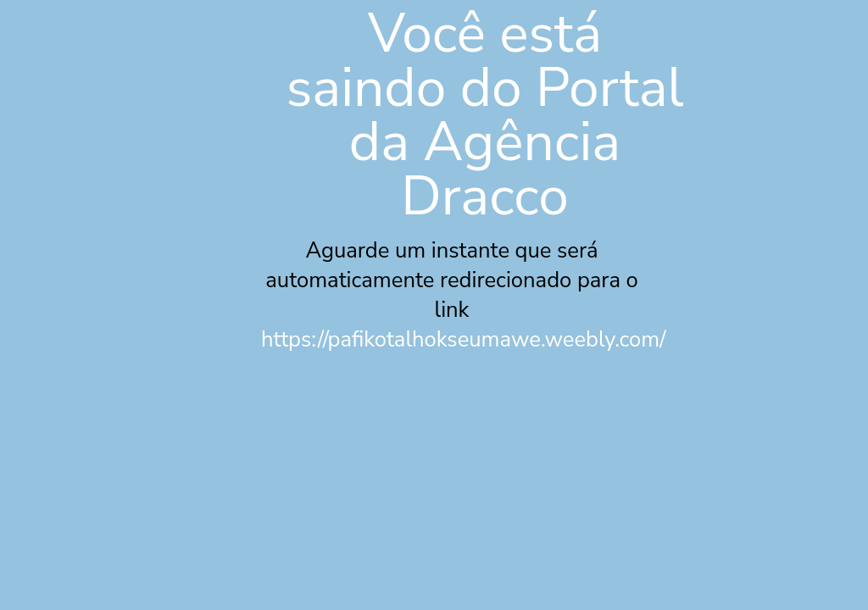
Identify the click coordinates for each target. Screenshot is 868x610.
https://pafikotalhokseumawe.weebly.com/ (463, 339)
